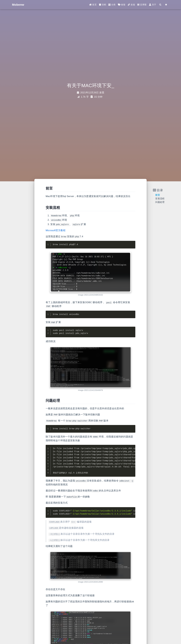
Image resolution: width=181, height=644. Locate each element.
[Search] (160, 5)
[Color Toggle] (166, 5)
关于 (153, 5)
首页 (93, 5)
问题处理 (160, 202)
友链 (131, 5)
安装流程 (160, 199)
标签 (122, 5)
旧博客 (142, 5)
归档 (103, 5)
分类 (112, 5)
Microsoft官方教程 (56, 230)
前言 (158, 195)
